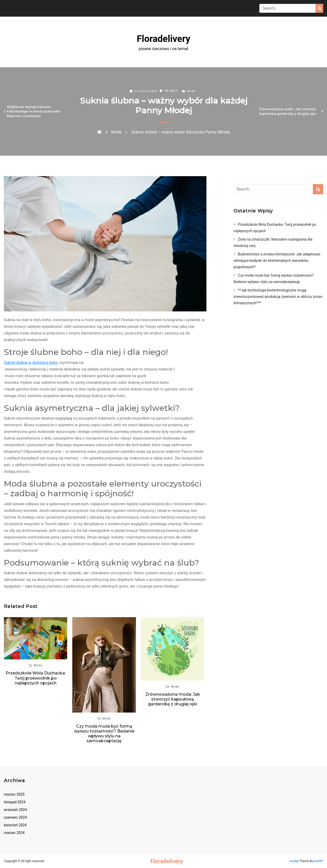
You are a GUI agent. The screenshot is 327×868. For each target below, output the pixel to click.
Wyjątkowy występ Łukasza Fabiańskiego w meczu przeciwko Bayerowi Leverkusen (34, 111)
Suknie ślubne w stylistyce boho (31, 363)
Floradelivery (163, 39)
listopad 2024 (15, 802)
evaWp (294, 861)
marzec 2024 (14, 833)
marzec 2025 (14, 794)
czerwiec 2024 (15, 817)
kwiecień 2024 (15, 825)
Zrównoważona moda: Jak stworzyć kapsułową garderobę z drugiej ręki (288, 111)
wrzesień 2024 (15, 810)
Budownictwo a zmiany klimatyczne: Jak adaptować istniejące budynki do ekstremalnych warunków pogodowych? (277, 261)
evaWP (318, 861)
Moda (191, 91)
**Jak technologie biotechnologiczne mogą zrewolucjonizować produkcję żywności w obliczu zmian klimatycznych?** (278, 297)
